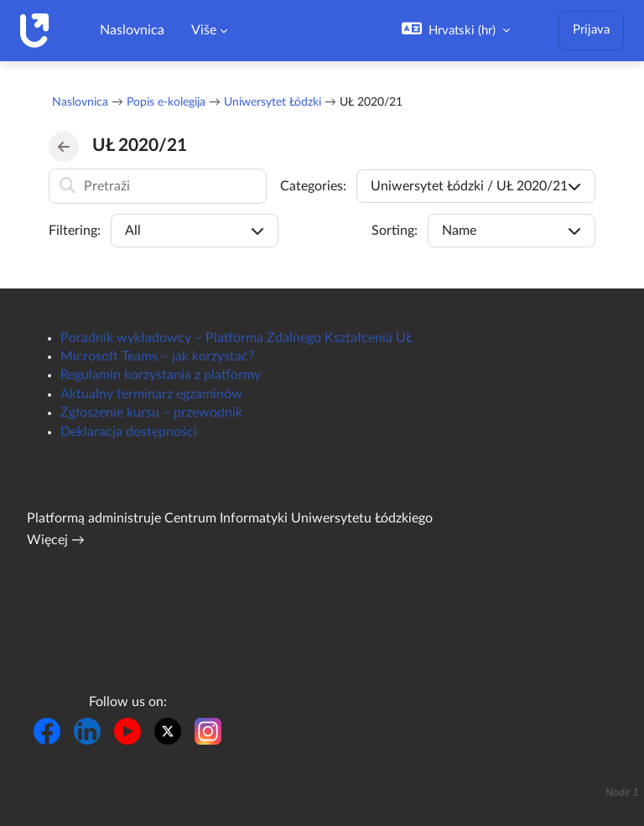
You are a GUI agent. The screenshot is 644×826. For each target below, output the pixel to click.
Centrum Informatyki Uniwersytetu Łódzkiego (299, 518)
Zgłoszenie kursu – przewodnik (151, 413)
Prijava (591, 30)
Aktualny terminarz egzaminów (151, 394)
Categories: (313, 186)
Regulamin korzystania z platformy (161, 375)
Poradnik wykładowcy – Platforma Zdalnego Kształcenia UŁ (236, 338)
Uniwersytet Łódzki (273, 102)
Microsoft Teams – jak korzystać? (157, 356)
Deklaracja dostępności (129, 432)
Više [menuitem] (204, 30)
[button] (456, 31)
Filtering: (75, 231)
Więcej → (56, 540)
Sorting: (395, 231)
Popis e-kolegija (166, 102)
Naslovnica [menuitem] (132, 30)
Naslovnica (80, 102)
